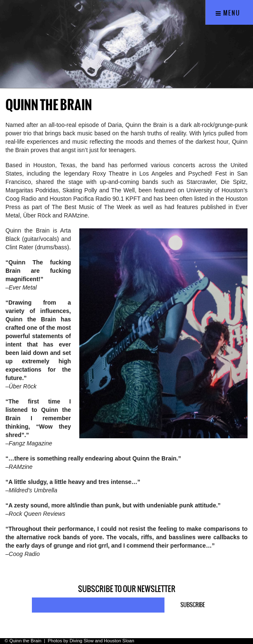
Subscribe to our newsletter (127, 589)
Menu (228, 13)
